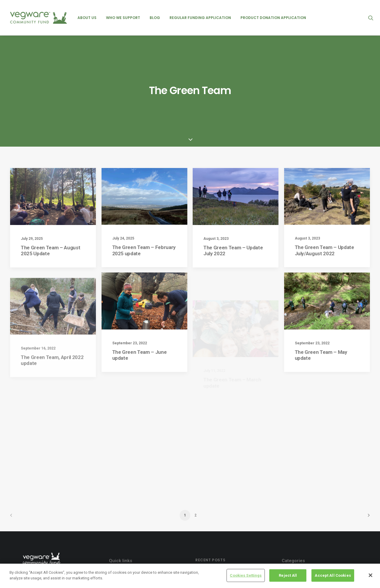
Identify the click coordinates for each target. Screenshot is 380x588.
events (293, 500)
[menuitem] (87, 18)
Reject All (288, 576)
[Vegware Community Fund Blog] (38, 18)
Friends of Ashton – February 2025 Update (229, 512)
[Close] (370, 576)
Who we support (123, 18)
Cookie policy (126, 511)
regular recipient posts (309, 530)
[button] (371, 18)
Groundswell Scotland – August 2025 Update (231, 528)
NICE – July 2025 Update (219, 499)
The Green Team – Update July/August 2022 (324, 170)
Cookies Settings (246, 576)
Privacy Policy (126, 500)
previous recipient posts (310, 510)
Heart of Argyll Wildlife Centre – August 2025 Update (226, 544)
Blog (155, 18)
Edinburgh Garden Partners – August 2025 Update (231, 560)
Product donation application (273, 18)
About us (87, 18)
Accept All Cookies (333, 576)
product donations (305, 520)
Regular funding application (200, 18)
